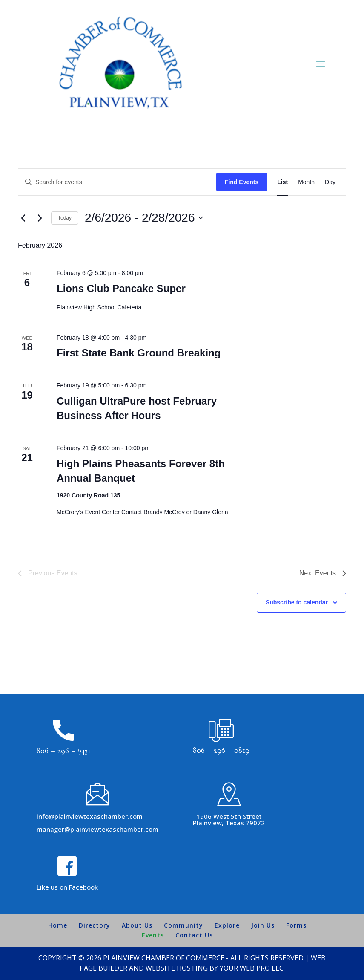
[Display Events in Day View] (330, 182)
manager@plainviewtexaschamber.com (97, 829)
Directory (95, 925)
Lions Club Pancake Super (121, 288)
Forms (296, 925)
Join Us (263, 925)
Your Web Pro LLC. (252, 968)
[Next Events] (40, 218)
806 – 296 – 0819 (221, 750)
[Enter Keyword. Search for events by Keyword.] (117, 182)
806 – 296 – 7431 (64, 751)
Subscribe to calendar (297, 602)
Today (65, 218)
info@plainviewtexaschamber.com (90, 816)
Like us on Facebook (67, 887)
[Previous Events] (23, 218)
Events (153, 935)
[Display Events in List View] (282, 182)
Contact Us (194, 935)
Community (183, 925)
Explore (227, 925)
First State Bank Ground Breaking (139, 353)
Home (58, 925)
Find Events (242, 182)
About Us (137, 925)
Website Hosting (177, 968)
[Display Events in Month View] (306, 182)
